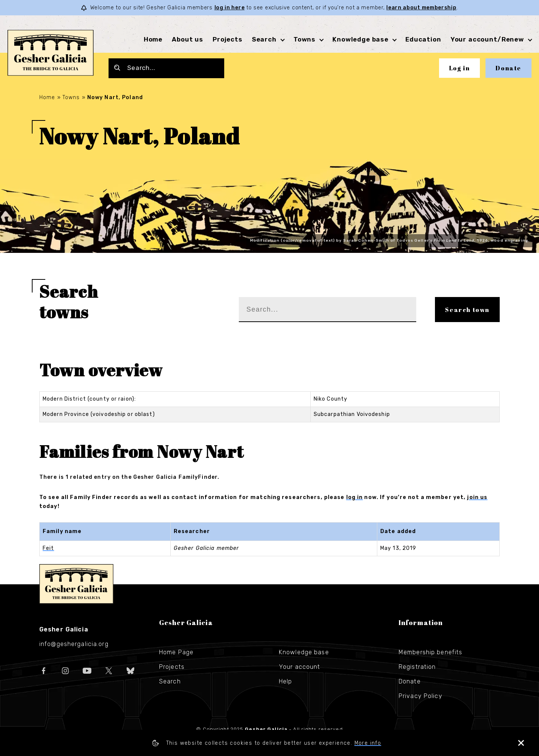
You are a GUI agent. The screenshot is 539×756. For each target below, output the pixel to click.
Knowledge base (360, 39)
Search (264, 39)
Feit (48, 548)
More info (368, 743)
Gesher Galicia (76, 584)
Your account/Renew (487, 39)
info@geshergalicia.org (74, 644)
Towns (304, 39)
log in (355, 497)
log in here (230, 8)
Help (285, 681)
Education (423, 39)
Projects (228, 39)
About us (188, 39)
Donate (508, 68)
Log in (460, 68)
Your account (299, 667)
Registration (417, 667)
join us (477, 497)
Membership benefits (430, 652)
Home (153, 39)
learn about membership (421, 8)
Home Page (176, 652)
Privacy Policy (421, 696)
